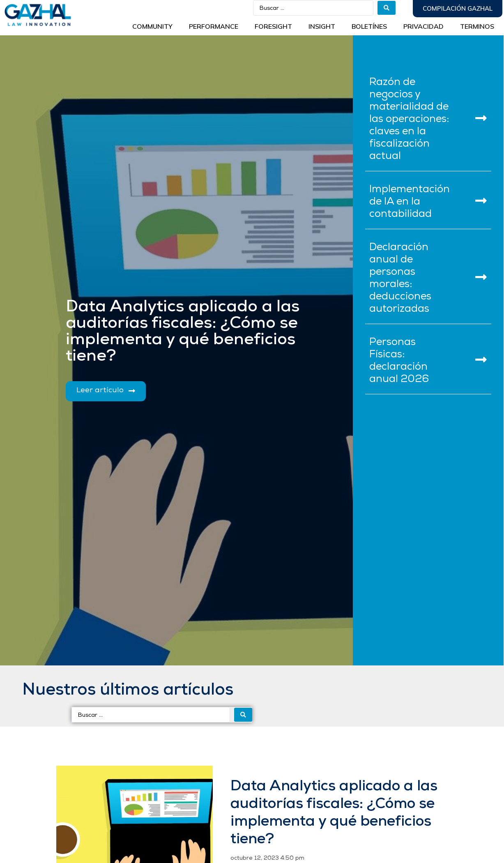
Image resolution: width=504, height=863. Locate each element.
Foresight (273, 26)
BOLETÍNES (369, 26)
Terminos (477, 26)
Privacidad (423, 26)
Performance (214, 26)
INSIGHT (322, 26)
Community (152, 26)
